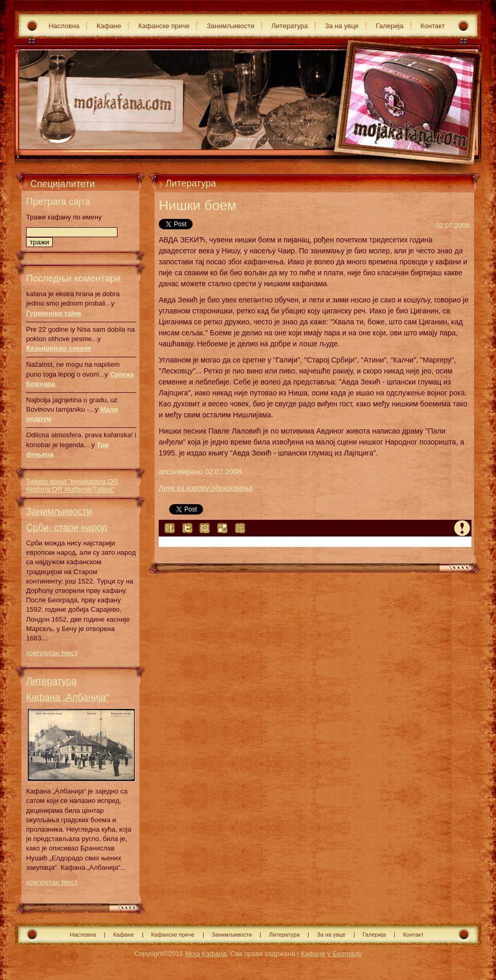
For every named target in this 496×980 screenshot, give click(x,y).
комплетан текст (52, 653)
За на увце (342, 26)
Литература (290, 26)
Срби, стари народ (67, 528)
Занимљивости (231, 26)
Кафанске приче (164, 26)
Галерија (390, 26)
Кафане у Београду (331, 954)
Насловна (64, 26)
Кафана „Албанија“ (68, 697)
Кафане (109, 26)
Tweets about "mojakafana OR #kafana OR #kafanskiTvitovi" (72, 485)
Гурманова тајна (54, 313)
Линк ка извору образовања (206, 488)
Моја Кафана (206, 954)
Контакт (433, 26)
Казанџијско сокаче (59, 348)
